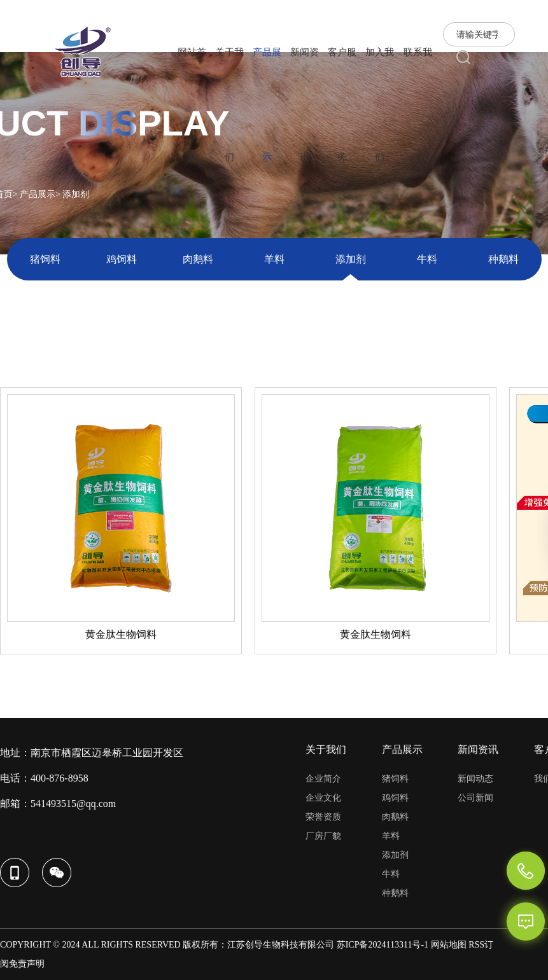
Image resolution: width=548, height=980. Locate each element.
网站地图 (449, 945)
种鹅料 (503, 259)
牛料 (427, 259)
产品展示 (38, 194)
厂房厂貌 (323, 836)
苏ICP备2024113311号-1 (383, 945)
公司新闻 (475, 798)
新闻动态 (475, 779)
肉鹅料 (198, 259)
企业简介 (323, 779)
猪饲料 (45, 259)
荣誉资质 (323, 817)
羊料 (274, 259)
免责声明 (27, 964)
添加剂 (351, 259)
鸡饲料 (122, 259)
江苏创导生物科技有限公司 (281, 945)
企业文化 (323, 798)
